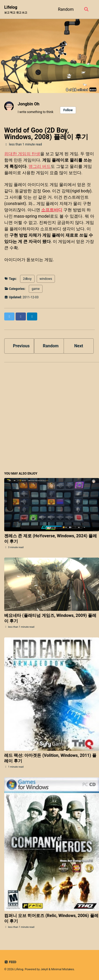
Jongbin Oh (29, 104)
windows (46, 279)
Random (66, 9)
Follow (68, 110)
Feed (10, 962)
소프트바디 (52, 210)
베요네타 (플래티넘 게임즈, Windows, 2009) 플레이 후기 (50, 618)
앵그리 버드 (40, 166)
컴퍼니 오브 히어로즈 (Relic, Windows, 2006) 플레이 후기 (51, 918)
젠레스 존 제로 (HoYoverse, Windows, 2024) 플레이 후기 (51, 539)
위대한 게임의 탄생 (22, 154)
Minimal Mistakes (63, 969)
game (36, 289)
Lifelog (16, 10)
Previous (21, 346)
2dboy (27, 279)
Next (79, 346)
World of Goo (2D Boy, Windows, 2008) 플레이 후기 (46, 134)
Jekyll (44, 969)
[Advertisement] (49, 416)
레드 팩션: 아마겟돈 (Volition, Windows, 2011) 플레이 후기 (50, 758)
